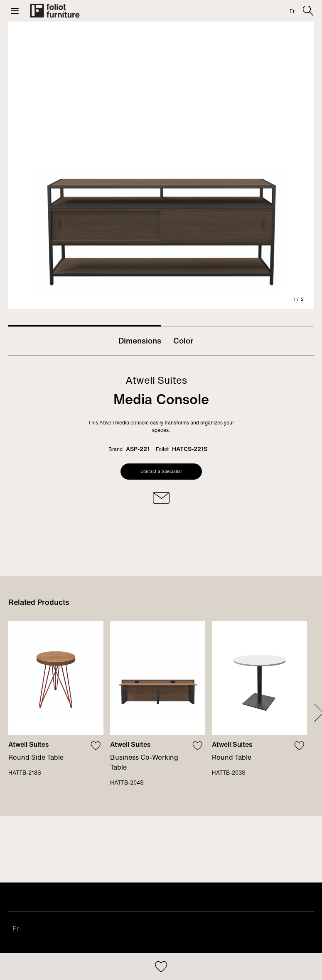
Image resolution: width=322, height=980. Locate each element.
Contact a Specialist (161, 472)
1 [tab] (85, 326)
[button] (15, 11)
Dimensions (140, 341)
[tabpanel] (161, 165)
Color (183, 341)
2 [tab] (238, 326)
